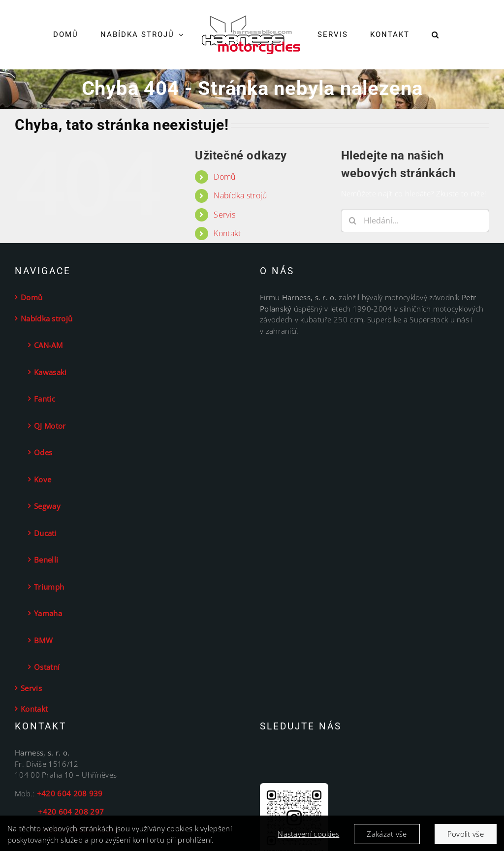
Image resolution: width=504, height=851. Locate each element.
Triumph (49, 587)
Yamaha (48, 613)
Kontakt (227, 233)
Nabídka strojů (240, 195)
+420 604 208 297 (59, 812)
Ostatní (47, 667)
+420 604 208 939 (70, 793)
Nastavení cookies (308, 838)
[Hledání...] (415, 221)
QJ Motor (50, 426)
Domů (224, 177)
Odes (43, 452)
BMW (43, 640)
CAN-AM (48, 345)
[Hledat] (353, 221)
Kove (43, 479)
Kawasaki (50, 372)
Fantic (45, 399)
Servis (224, 215)
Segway (47, 506)
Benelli (46, 560)
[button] (435, 35)
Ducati (45, 533)
